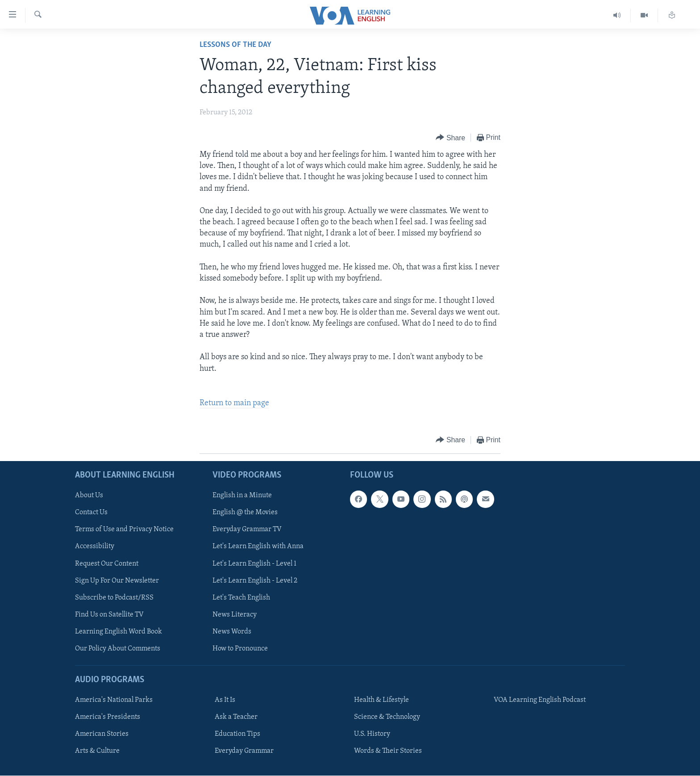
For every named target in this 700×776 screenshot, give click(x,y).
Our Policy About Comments (118, 649)
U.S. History (372, 734)
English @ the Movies (245, 513)
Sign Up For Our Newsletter (117, 581)
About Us (89, 496)
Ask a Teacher (236, 717)
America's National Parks (114, 700)
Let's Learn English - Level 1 (254, 564)
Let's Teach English (241, 598)
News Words (232, 632)
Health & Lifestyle (381, 700)
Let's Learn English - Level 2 (255, 581)
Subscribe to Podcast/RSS (114, 598)
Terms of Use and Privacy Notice (124, 530)
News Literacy (235, 615)
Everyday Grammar (244, 751)
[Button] (450, 138)
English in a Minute (242, 496)
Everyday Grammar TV (247, 530)
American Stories (102, 734)
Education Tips (237, 734)
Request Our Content (107, 564)
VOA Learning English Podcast (540, 700)
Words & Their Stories (388, 751)
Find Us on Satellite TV (109, 615)
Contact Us (91, 513)
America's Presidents (108, 717)
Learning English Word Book (119, 632)
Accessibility (95, 547)
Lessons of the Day (235, 45)
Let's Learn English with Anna (258, 547)
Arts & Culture (97, 751)
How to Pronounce (240, 649)
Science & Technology (387, 717)
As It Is (225, 700)
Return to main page (234, 403)
